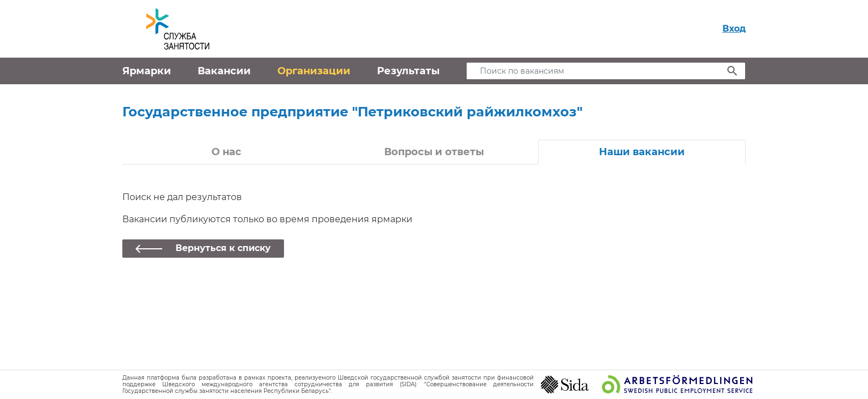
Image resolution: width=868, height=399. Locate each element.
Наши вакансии (642, 152)
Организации (314, 71)
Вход (734, 29)
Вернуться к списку (223, 248)
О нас (226, 152)
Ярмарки (147, 71)
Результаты (408, 71)
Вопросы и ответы (434, 152)
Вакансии (224, 71)
